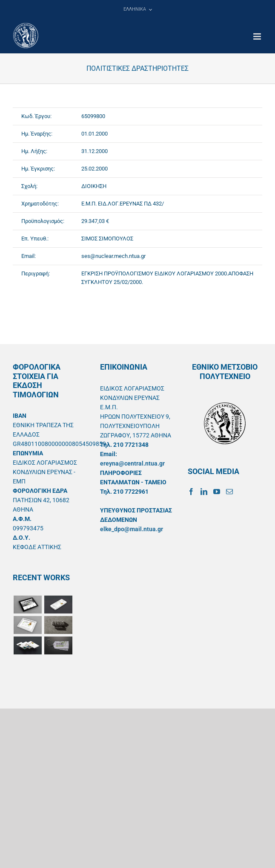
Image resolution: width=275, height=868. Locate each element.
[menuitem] (137, 9)
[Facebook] (191, 492)
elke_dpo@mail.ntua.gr (132, 529)
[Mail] (229, 492)
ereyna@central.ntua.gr (132, 463)
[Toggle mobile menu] (258, 36)
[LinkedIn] (204, 492)
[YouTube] (217, 492)
